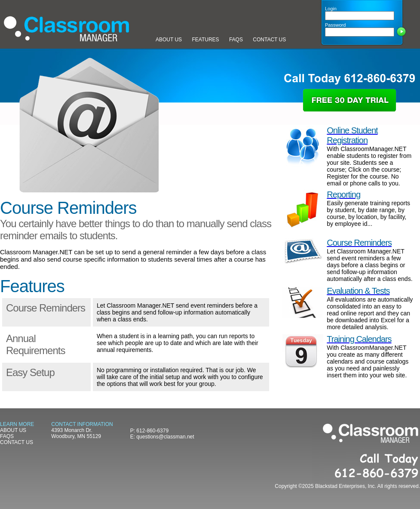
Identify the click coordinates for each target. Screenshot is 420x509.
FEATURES (205, 40)
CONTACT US (269, 40)
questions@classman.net (165, 437)
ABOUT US (169, 40)
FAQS (236, 40)
